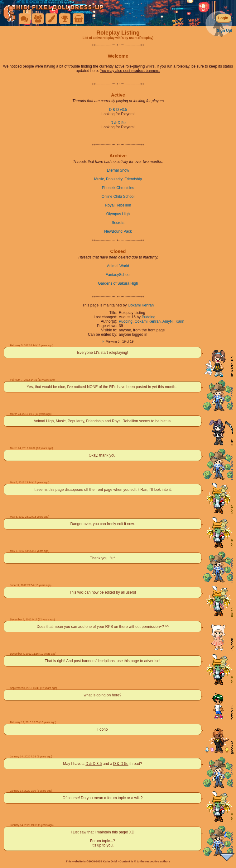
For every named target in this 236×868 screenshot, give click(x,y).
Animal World (118, 266)
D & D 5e (118, 123)
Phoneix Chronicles (118, 188)
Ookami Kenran (141, 305)
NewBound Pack (118, 231)
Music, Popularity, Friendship (118, 179)
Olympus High (118, 214)
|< (104, 342)
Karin (180, 321)
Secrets (118, 223)
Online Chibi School (118, 197)
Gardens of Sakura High (118, 283)
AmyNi (168, 321)
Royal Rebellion (118, 205)
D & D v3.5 (118, 110)
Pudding (148, 317)
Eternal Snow (118, 170)
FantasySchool (118, 275)
